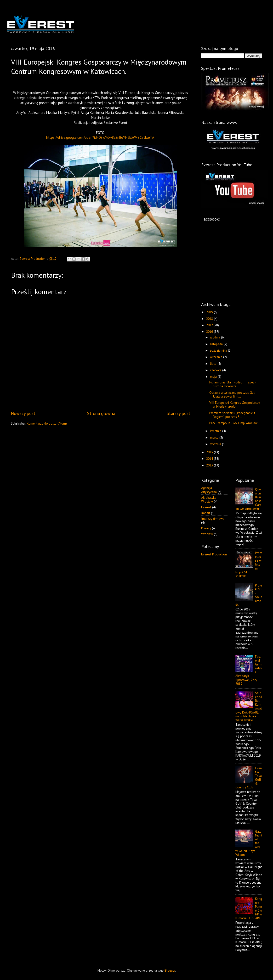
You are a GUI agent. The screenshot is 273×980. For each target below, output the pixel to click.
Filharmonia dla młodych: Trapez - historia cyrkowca (233, 384)
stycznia (216, 444)
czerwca (216, 370)
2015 (210, 452)
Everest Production (214, 554)
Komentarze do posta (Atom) (47, 423)
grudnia (216, 337)
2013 (210, 465)
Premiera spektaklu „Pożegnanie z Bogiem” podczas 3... (232, 415)
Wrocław (207, 534)
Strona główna (101, 413)
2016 (210, 332)
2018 (210, 319)
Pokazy (206, 528)
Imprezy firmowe (213, 519)
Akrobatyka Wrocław (209, 499)
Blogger (170, 970)
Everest (206, 507)
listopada (217, 344)
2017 (210, 325)
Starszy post (179, 413)
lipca (214, 364)
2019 (210, 312)
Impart (206, 513)
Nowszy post (23, 413)
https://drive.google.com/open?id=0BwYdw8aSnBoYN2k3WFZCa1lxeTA (100, 137)
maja (214, 376)
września (217, 357)
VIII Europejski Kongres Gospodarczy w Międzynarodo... (235, 404)
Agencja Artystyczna (209, 490)
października (219, 350)
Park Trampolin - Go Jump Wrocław (233, 423)
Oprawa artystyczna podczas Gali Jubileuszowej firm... (232, 394)
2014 (210, 459)
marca (215, 437)
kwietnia (216, 431)
